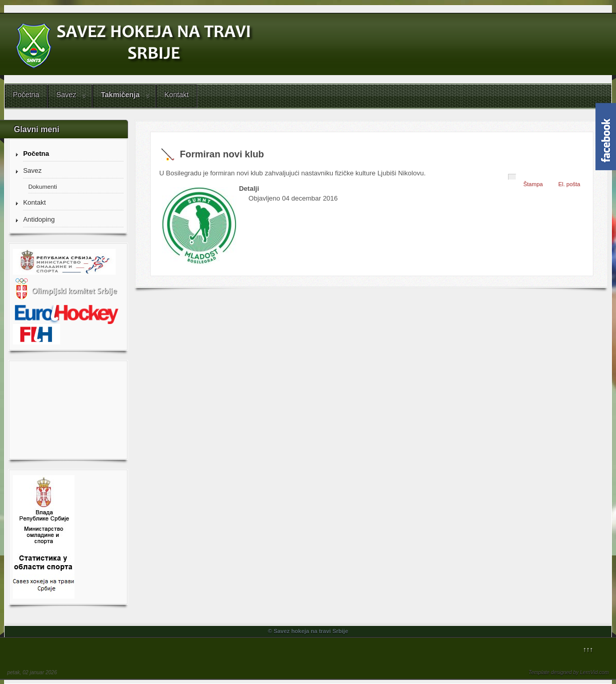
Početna (26, 95)
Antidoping (39, 219)
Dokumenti (43, 186)
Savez (66, 95)
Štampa (533, 184)
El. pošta (569, 184)
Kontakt (177, 95)
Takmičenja (120, 95)
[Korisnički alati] (512, 177)
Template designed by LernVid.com (569, 672)
